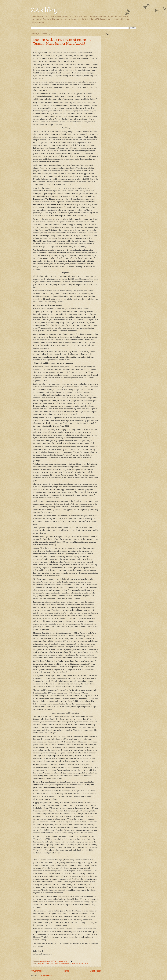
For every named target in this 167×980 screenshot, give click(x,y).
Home (66, 971)
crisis (47, 963)
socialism (61, 963)
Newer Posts (37, 971)
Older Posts (95, 971)
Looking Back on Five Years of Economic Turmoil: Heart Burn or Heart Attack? (62, 41)
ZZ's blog (44, 10)
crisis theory (54, 963)
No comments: (63, 961)
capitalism (42, 963)
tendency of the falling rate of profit (77, 963)
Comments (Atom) (46, 975)
